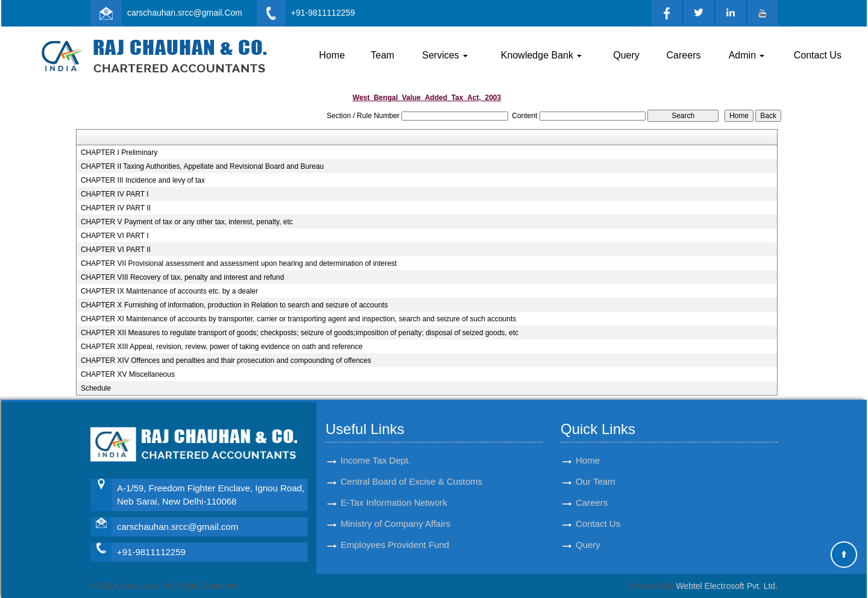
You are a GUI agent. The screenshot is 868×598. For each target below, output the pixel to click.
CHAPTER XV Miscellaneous (128, 374)
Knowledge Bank (542, 55)
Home (332, 55)
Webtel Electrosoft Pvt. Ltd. (727, 586)
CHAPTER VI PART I (115, 236)
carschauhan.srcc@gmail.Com (185, 13)
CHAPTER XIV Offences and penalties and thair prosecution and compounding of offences (226, 360)
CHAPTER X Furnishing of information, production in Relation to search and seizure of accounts (234, 305)
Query (626, 55)
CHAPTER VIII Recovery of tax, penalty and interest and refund (183, 277)
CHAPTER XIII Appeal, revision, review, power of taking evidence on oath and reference (222, 347)
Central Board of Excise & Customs (411, 481)
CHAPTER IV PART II (116, 208)
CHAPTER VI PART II (116, 250)
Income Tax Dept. (376, 460)
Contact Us (818, 55)
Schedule (96, 388)
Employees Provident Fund (395, 545)
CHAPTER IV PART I (115, 194)
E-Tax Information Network (394, 502)
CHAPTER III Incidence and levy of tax (143, 180)
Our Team (596, 481)
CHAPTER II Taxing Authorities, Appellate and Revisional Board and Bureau (202, 166)
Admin (747, 55)
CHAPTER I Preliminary (119, 153)
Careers (684, 55)
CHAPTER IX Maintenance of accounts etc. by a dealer (169, 291)
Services (445, 55)
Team (382, 55)
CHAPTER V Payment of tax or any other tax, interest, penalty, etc (187, 222)
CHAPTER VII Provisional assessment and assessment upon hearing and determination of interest (239, 263)
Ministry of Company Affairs (395, 524)
